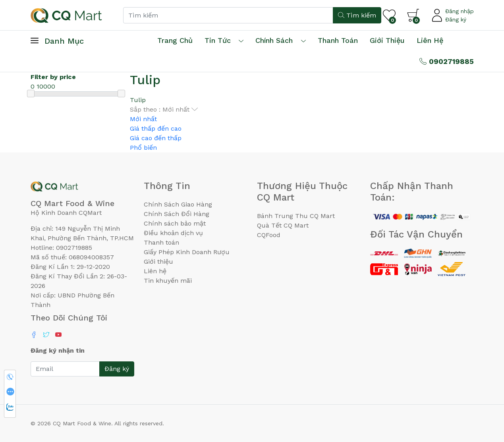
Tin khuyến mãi (168, 281)
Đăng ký (456, 19)
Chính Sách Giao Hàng (178, 204)
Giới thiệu (158, 262)
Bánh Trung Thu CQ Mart (296, 216)
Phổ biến (143, 148)
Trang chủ (175, 40)
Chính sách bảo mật (175, 223)
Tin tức (218, 40)
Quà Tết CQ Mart (283, 225)
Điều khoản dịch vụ (173, 233)
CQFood (269, 235)
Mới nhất (143, 119)
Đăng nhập (460, 11)
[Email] (65, 369)
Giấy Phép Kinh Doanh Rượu (187, 252)
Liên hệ (430, 40)
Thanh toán (161, 242)
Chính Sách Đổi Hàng (177, 214)
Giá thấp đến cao (156, 128)
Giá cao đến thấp (156, 138)
